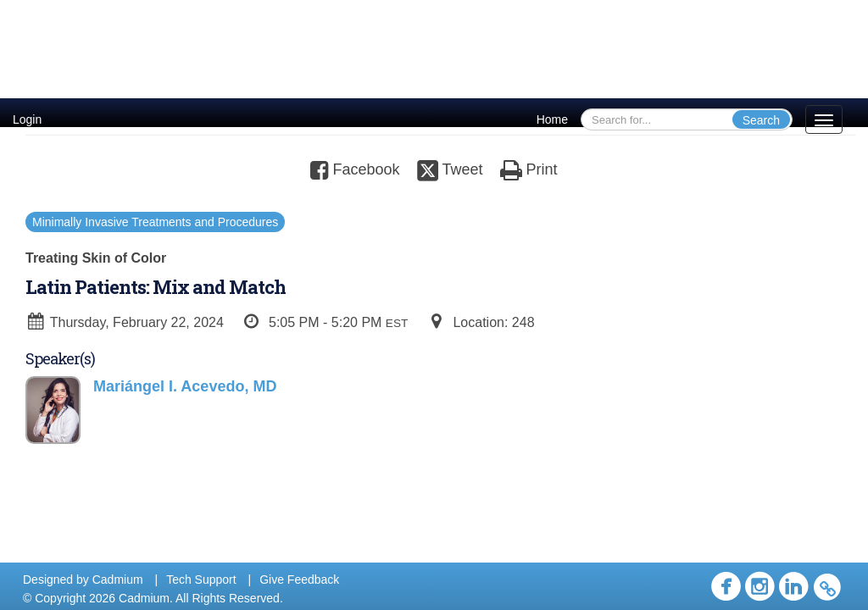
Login (27, 119)
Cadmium (118, 579)
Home (552, 119)
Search (761, 120)
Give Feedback (299, 579)
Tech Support (201, 579)
